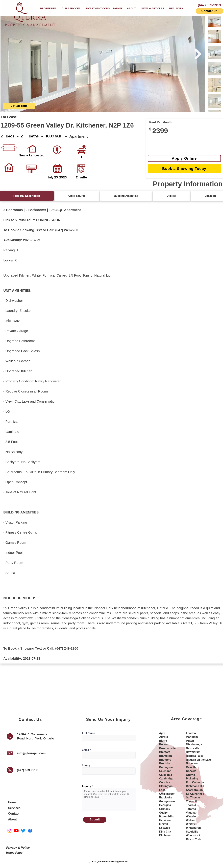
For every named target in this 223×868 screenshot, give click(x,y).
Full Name (88, 733)
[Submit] (95, 820)
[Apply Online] (184, 158)
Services (14, 808)
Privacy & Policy (18, 848)
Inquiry (86, 787)
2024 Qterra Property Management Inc (109, 862)
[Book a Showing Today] (184, 169)
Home (12, 802)
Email (85, 750)
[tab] (77, 196)
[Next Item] (198, 54)
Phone (86, 766)
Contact (14, 814)
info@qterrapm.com (31, 753)
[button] (71, 8)
